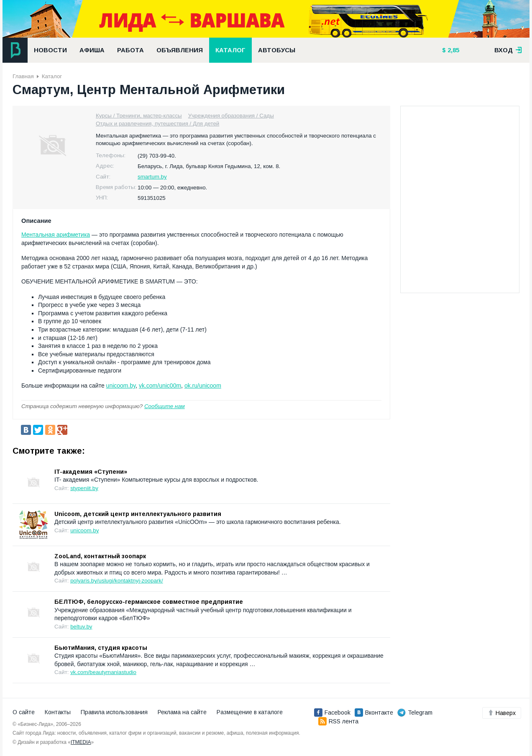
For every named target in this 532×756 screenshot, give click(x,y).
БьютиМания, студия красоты (101, 648)
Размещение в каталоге (250, 712)
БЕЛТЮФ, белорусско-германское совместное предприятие (149, 602)
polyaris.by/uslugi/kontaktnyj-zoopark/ (117, 581)
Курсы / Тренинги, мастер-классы (139, 116)
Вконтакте (374, 713)
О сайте (24, 712)
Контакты (58, 712)
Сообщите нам (165, 406)
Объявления (180, 50)
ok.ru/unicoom (203, 386)
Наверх (502, 713)
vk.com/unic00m (160, 386)
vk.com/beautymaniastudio (103, 672)
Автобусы (277, 50)
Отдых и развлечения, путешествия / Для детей (157, 124)
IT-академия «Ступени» (91, 472)
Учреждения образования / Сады (231, 116)
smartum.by (152, 177)
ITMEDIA (81, 742)
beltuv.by (81, 627)
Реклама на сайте (182, 712)
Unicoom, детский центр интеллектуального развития (138, 514)
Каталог (230, 50)
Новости (50, 50)
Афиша (92, 50)
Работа (130, 50)
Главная (23, 76)
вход (508, 50)
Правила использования (114, 712)
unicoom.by (121, 386)
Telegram (415, 713)
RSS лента (338, 721)
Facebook (332, 713)
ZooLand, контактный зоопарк (100, 556)
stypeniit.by (84, 488)
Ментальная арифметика (56, 235)
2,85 (453, 50)
